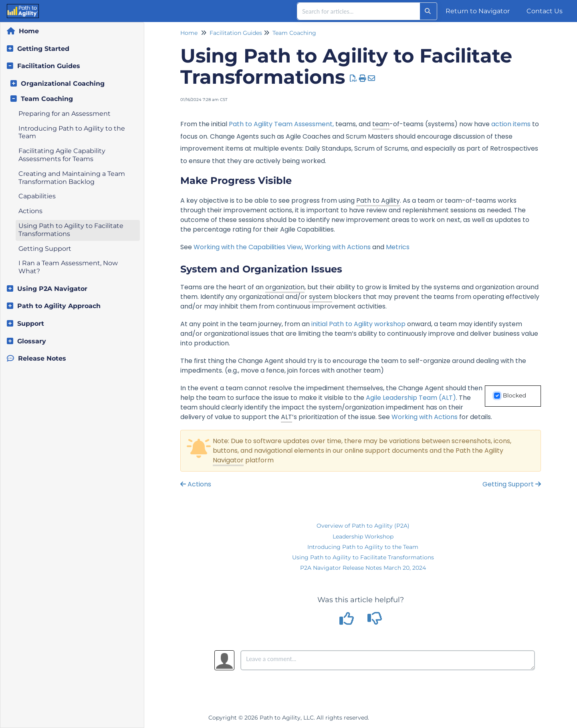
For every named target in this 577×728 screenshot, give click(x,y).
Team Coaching (47, 99)
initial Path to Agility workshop (358, 324)
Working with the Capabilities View (248, 247)
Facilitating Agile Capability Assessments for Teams (62, 155)
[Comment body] (388, 660)
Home (29, 31)
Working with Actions (338, 247)
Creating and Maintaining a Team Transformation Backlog (72, 178)
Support (31, 324)
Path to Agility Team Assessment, (281, 124)
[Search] (428, 11)
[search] (359, 11)
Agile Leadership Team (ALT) (411, 398)
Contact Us (545, 11)
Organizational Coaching (63, 84)
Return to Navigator (478, 11)
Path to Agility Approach (59, 306)
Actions (30, 211)
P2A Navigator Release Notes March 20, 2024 (363, 568)
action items (511, 124)
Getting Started (43, 49)
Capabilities (37, 196)
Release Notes (42, 358)
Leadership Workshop (363, 536)
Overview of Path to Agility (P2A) (363, 526)
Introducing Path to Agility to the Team (363, 547)
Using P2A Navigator (52, 289)
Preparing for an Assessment (65, 114)
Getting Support (45, 249)
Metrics (398, 247)
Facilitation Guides (49, 66)
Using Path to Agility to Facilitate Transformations (363, 557)
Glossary (32, 341)
